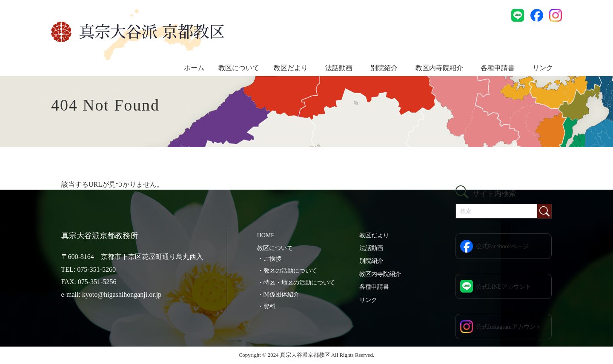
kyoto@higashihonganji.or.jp (122, 294)
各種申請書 (498, 68)
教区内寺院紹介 (439, 68)
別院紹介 (384, 68)
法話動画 (339, 68)
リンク (543, 68)
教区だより (291, 68)
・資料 (266, 306)
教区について (239, 68)
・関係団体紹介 (278, 294)
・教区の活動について (287, 271)
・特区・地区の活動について (296, 283)
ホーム (194, 68)
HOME (266, 235)
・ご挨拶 (269, 259)
